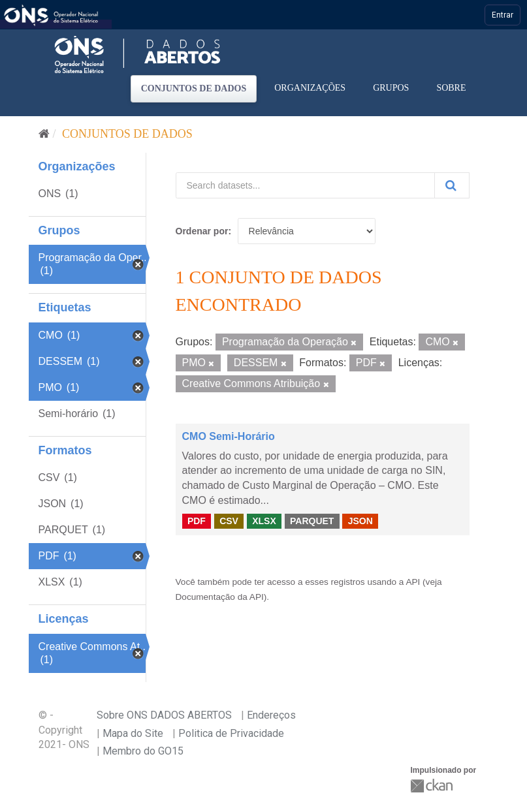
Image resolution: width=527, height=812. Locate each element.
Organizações (310, 88)
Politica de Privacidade (231, 733)
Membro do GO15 (143, 751)
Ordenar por (202, 231)
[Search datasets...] (305, 185)
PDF (197, 521)
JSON (360, 521)
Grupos (391, 88)
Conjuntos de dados (194, 88)
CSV (229, 521)
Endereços (271, 715)
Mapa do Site (133, 733)
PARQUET (312, 521)
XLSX (264, 521)
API (413, 582)
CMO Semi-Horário (229, 436)
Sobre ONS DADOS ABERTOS (164, 715)
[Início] (44, 134)
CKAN (433, 786)
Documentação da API (220, 597)
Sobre (451, 88)
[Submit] (452, 185)
